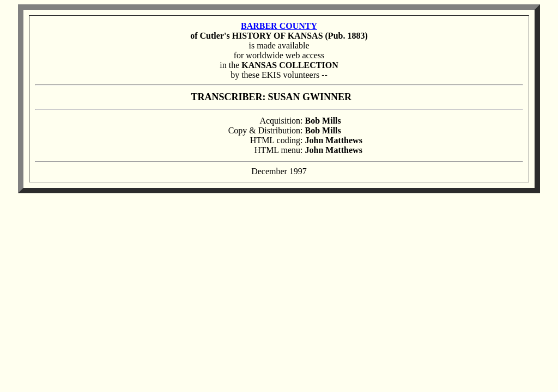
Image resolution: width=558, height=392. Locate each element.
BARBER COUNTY (279, 26)
